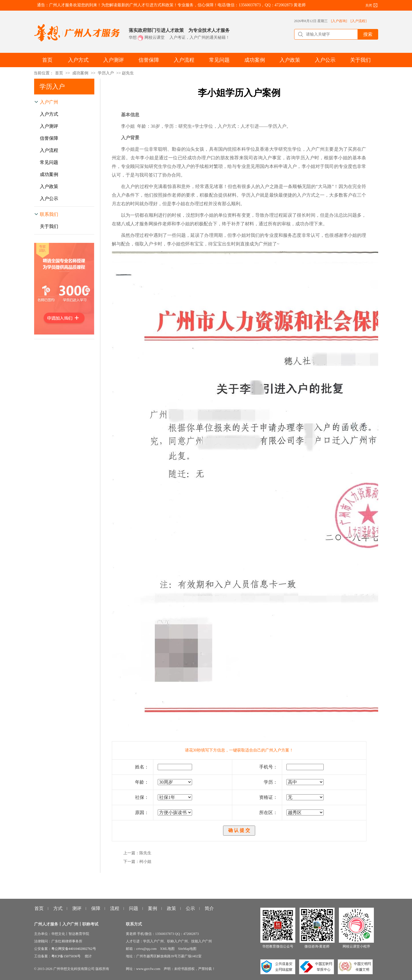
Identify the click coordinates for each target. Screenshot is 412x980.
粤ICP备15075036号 (66, 956)
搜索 (368, 34)
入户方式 (49, 114)
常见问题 (49, 162)
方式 (58, 909)
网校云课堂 (155, 37)
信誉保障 (49, 138)
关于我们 (49, 226)
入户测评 (49, 126)
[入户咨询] (339, 21)
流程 (115, 909)
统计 (88, 956)
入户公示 (49, 198)
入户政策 (49, 186)
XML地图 (167, 949)
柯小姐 (145, 862)
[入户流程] (359, 21)
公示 (190, 909)
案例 (153, 909)
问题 (134, 909)
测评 (77, 909)
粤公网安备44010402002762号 (74, 949)
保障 (96, 909)
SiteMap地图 (187, 949)
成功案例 (80, 73)
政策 (171, 909)
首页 (59, 73)
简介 (209, 909)
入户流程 (49, 150)
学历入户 (106, 73)
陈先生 (145, 853)
